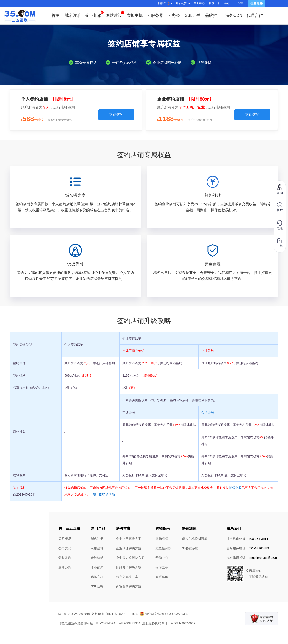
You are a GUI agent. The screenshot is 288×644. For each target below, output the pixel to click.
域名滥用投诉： (253, 558)
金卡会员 (208, 412)
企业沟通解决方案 (129, 548)
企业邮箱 (94, 14)
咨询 (280, 189)
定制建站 (97, 558)
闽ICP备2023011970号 (122, 614)
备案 (227, 3)
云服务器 (155, 15)
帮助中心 (199, 3)
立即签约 (116, 115)
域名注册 (73, 15)
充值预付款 (163, 548)
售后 (280, 207)
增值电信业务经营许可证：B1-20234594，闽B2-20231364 (99, 623)
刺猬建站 (97, 548)
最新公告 (65, 567)
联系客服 (162, 577)
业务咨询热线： (247, 539)
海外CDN (234, 15)
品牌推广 (213, 15)
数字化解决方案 (127, 577)
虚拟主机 (135, 15)
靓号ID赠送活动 (104, 494)
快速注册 (256, 4)
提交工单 (214, 3)
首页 (56, 15)
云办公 (174, 15)
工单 (280, 243)
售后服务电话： (248, 548)
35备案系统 (190, 548)
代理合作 (255, 15)
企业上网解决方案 (129, 539)
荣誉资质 (65, 558)
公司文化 (65, 548)
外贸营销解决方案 (129, 586)
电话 (280, 225)
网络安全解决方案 (129, 567)
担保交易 (235, 488)
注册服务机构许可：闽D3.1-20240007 (169, 623)
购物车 (166, 4)
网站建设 (115, 14)
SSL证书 (193, 15)
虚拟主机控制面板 (195, 539)
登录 (241, 3)
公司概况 (65, 539)
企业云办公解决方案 (130, 558)
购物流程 (162, 539)
